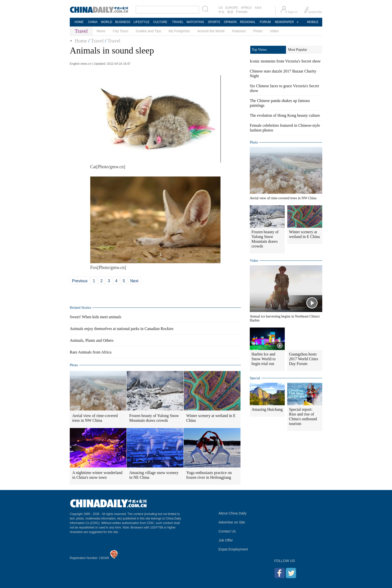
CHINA (93, 22)
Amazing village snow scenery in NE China (154, 475)
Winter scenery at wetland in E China (211, 418)
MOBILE (313, 22)
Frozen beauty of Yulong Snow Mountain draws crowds (154, 418)
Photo (258, 31)
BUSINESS (123, 22)
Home (81, 41)
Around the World (211, 31)
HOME (79, 22)
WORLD (107, 22)
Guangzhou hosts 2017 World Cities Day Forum (304, 359)
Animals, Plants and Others (92, 340)
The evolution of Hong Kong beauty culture (285, 115)
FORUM (265, 22)
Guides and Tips (148, 31)
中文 (221, 12)
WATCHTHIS (195, 22)
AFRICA (246, 8)
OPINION (230, 22)
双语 (230, 12)
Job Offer (226, 540)
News (101, 31)
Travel (97, 41)
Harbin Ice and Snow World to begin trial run (263, 359)
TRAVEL (178, 22)
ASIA (258, 8)
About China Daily (232, 513)
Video (274, 31)
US (221, 8)
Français (242, 12)
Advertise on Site (232, 522)
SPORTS (214, 22)
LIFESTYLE (141, 22)
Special (255, 378)
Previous (80, 281)
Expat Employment (233, 549)
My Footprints (179, 31)
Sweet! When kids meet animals (95, 317)
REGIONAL (248, 22)
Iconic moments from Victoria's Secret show (285, 61)
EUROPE (232, 8)
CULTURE (160, 22)
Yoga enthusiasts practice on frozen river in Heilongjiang (209, 475)
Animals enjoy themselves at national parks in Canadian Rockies (122, 329)
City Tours (120, 31)
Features (239, 31)
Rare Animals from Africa (91, 352)
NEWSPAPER (284, 22)
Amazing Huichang (267, 409)
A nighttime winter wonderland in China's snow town (97, 475)
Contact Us (227, 531)
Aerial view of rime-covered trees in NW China (95, 418)
